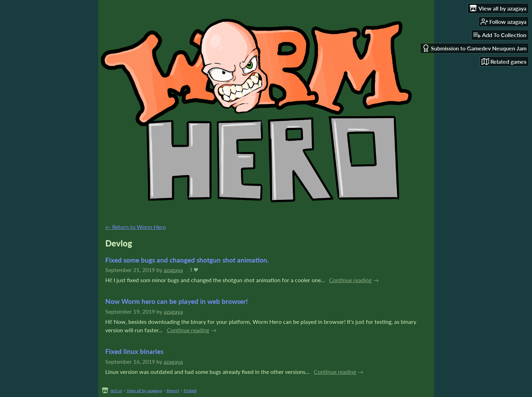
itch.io (116, 391)
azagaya (173, 270)
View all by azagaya (144, 391)
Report (173, 391)
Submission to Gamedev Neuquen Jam (474, 48)
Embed (190, 391)
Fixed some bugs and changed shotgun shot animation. (187, 260)
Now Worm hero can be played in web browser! (176, 301)
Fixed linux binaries (134, 351)
